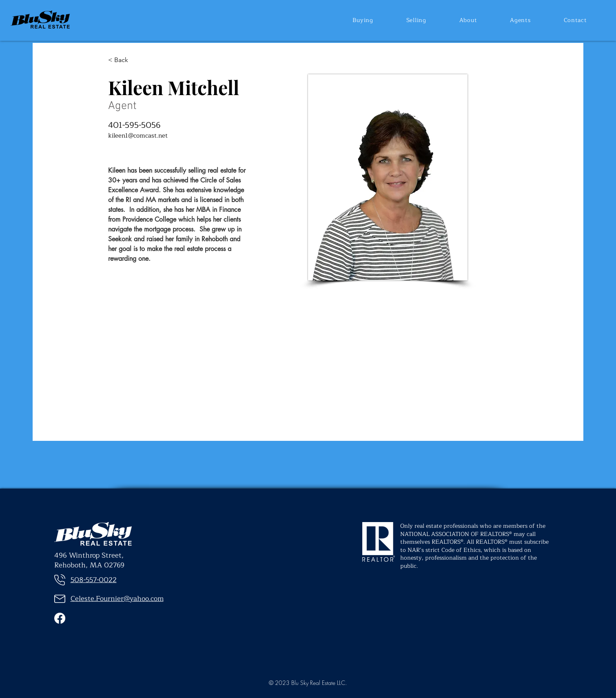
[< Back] (121, 60)
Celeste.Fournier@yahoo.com (117, 599)
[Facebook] (60, 618)
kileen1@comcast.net (138, 136)
